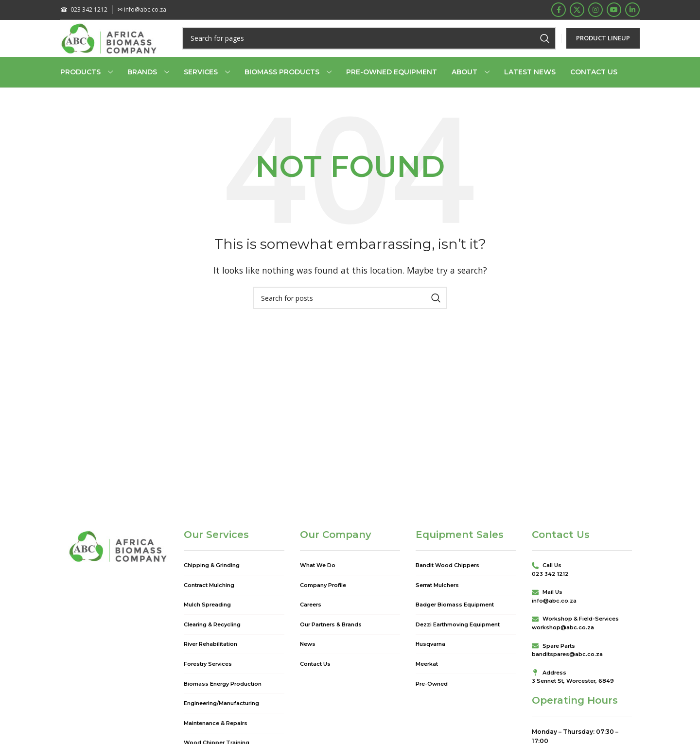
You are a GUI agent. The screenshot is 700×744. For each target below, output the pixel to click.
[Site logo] (113, 45)
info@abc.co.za (142, 10)
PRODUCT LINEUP (603, 46)
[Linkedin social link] (632, 11)
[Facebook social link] (559, 11)
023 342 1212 (84, 10)
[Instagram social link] (595, 11)
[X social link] (577, 11)
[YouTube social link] (614, 11)
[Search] (373, 46)
